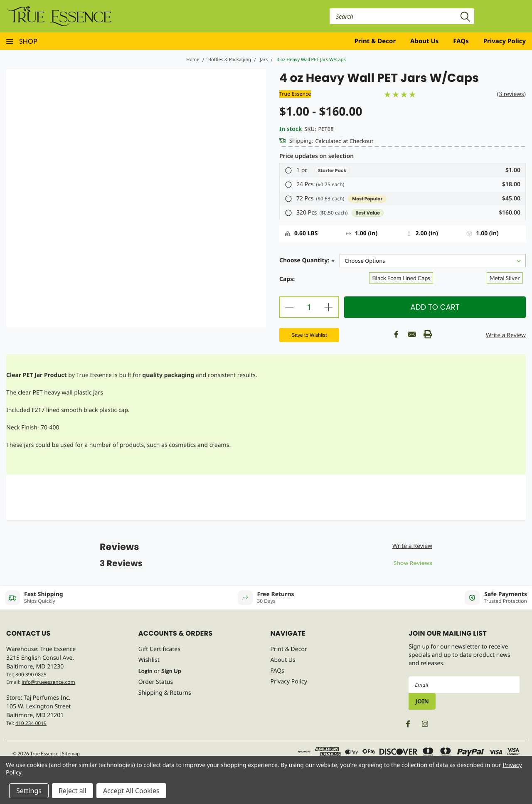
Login (145, 671)
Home (193, 60)
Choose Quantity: (307, 261)
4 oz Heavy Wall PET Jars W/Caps (311, 60)
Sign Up (171, 671)
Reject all (73, 791)
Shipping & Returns (165, 693)
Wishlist (149, 660)
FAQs (461, 41)
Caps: (287, 279)
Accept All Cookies (131, 791)
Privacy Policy (505, 41)
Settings (29, 791)
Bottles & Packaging (230, 60)
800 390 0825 (31, 675)
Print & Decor (375, 41)
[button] (403, 170)
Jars (264, 60)
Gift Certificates (159, 649)
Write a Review (506, 335)
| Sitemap (70, 753)
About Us (424, 41)
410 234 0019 (31, 723)
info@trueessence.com (48, 682)
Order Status (156, 682)
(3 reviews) (511, 94)
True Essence (295, 94)
